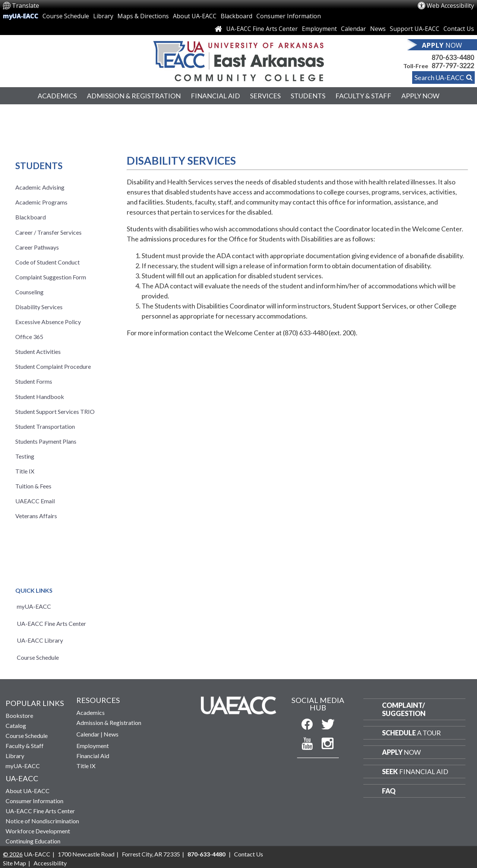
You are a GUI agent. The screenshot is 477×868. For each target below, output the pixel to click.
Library (103, 16)
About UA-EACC (195, 16)
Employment (319, 29)
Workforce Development (38, 831)
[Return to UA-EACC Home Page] (238, 59)
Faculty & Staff (363, 96)
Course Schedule (66, 16)
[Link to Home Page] (218, 29)
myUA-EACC (21, 16)
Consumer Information (289, 16)
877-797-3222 (453, 66)
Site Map (15, 863)
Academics (57, 96)
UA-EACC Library (40, 640)
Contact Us (459, 29)
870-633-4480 (453, 57)
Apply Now (420, 96)
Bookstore (19, 715)
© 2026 (13, 854)
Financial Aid (215, 96)
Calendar (353, 29)
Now (401, 752)
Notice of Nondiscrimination (42, 821)
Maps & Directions (143, 16)
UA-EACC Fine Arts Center (262, 29)
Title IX (86, 766)
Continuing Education (33, 841)
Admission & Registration (134, 96)
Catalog (16, 726)
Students (308, 96)
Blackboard (236, 16)
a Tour (411, 733)
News (378, 29)
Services (265, 96)
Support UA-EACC (415, 29)
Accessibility (50, 863)
